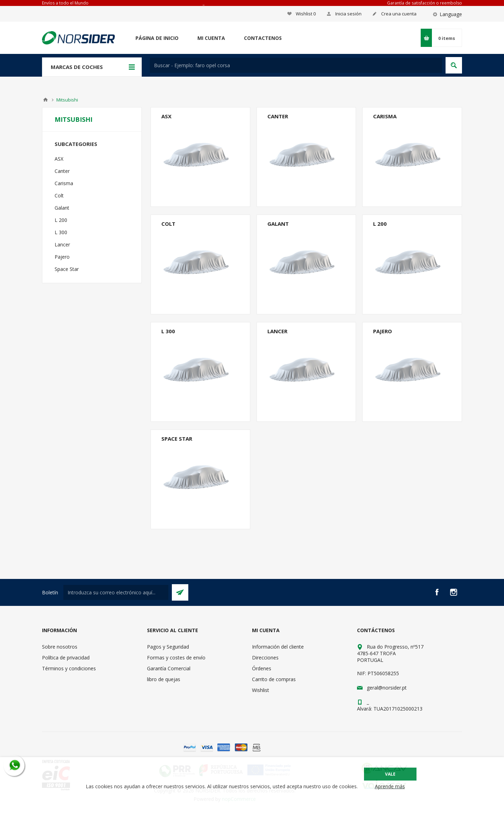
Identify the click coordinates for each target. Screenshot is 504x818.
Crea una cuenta (399, 14)
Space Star (177, 439)
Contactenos (263, 38)
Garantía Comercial (169, 668)
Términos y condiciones (69, 668)
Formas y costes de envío (176, 658)
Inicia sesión (348, 14)
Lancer (277, 331)
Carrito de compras (274, 679)
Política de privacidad (66, 658)
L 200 (380, 224)
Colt (168, 224)
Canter (278, 116)
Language (451, 14)
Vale (390, 774)
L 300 (168, 331)
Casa (45, 100)
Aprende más (390, 786)
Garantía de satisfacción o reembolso (425, 3)
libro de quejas (164, 679)
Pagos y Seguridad (168, 647)
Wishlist (261, 690)
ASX (166, 116)
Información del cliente (278, 647)
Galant (278, 224)
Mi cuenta (211, 38)
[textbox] (296, 65)
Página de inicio (157, 38)
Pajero (383, 331)
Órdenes (262, 668)
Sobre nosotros (60, 647)
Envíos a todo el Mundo (65, 3)
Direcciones (265, 658)
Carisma (385, 116)
